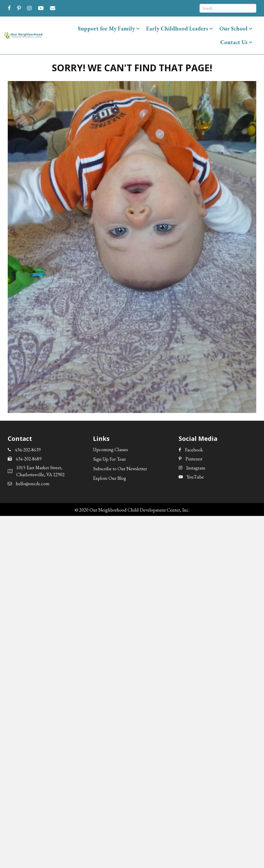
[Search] (228, 8)
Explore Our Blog (110, 478)
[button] (138, 29)
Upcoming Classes (110, 449)
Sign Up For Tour (109, 459)
